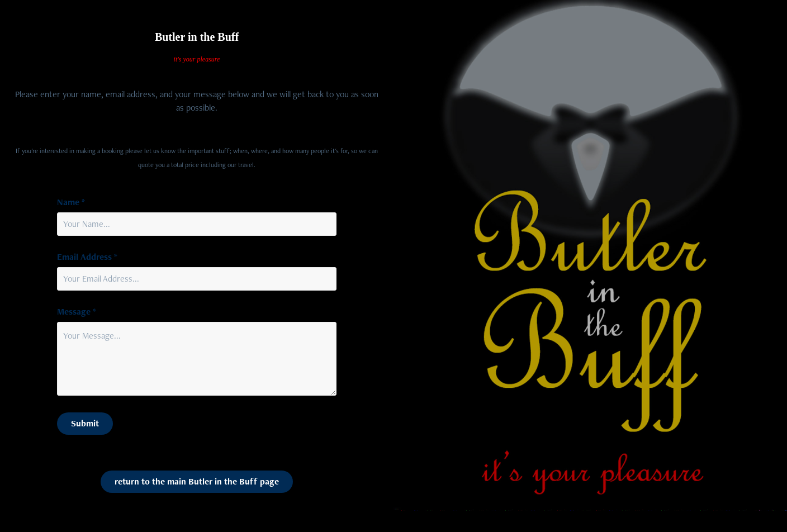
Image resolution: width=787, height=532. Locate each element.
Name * (71, 202)
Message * (77, 312)
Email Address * (87, 257)
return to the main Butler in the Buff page (197, 481)
